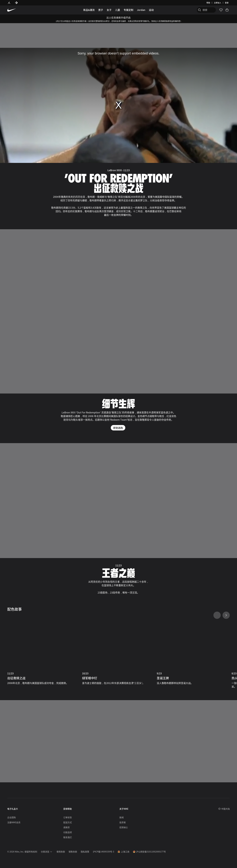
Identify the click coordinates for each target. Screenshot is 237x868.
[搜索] (193, 10)
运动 (151, 10)
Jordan (141, 10)
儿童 (118, 10)
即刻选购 (118, 428)
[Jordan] (9, 3)
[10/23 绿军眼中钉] (119, 653)
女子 (109, 10)
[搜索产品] (205, 10)
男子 (101, 10)
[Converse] (16, 3)
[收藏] (221, 10)
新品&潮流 (89, 10)
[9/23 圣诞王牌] (193, 653)
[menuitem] (47, 852)
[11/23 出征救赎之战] (44, 653)
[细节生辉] (118, 355)
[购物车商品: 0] (227, 10)
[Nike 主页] (12, 10)
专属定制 (128, 10)
